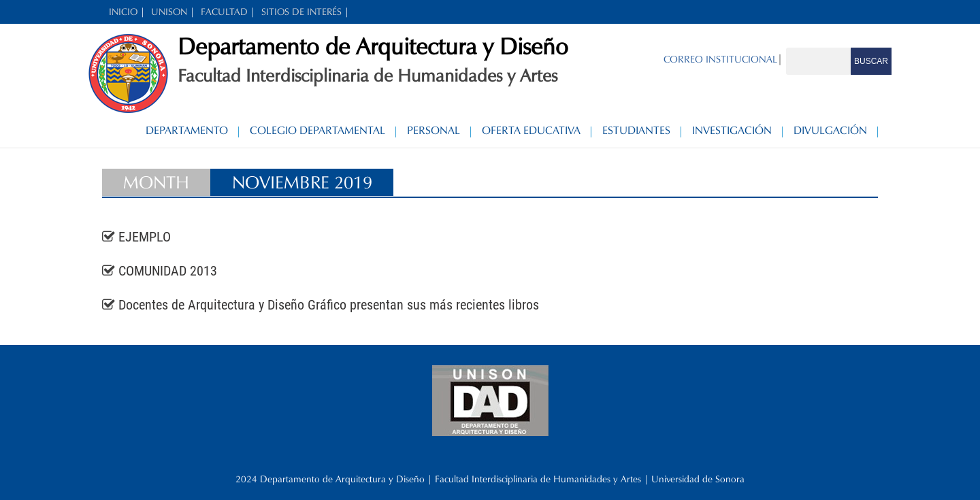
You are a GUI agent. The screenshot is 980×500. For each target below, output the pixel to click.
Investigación (732, 130)
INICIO (123, 12)
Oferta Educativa (531, 130)
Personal (434, 130)
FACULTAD (224, 12)
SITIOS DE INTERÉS (301, 12)
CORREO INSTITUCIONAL (720, 59)
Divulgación (830, 130)
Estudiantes (636, 130)
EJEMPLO (145, 237)
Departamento (187, 130)
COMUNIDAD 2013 (168, 271)
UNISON (169, 12)
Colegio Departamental (317, 130)
